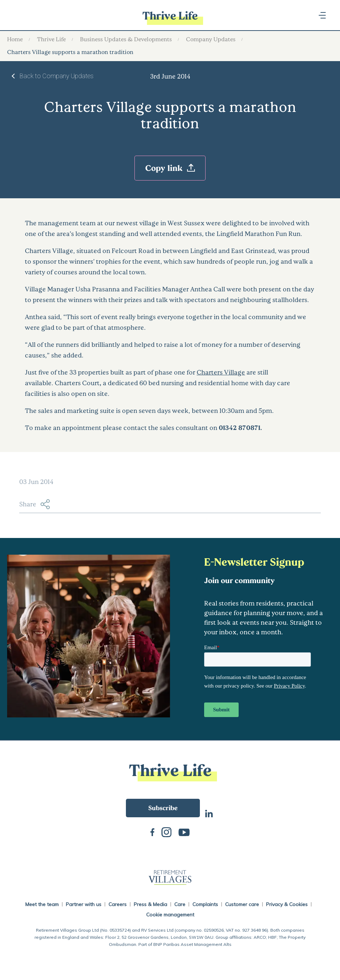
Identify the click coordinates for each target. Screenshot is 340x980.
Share (34, 504)
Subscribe (163, 808)
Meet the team (42, 904)
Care (180, 904)
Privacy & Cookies (287, 904)
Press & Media (150, 904)
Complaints (205, 904)
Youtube (184, 832)
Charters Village (221, 372)
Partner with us (84, 904)
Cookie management (170, 915)
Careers (118, 904)
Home (15, 39)
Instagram (166, 831)
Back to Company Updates (57, 76)
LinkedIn (209, 813)
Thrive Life (51, 39)
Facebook (152, 831)
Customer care (242, 904)
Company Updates (211, 39)
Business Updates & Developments (126, 39)
